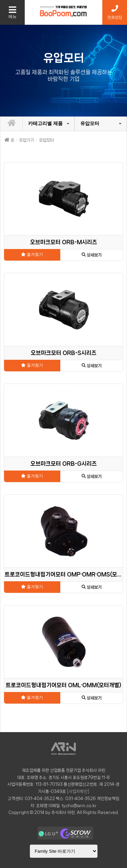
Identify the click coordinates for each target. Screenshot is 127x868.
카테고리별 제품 (45, 123)
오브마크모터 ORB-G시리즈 (64, 464)
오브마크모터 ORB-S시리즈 (64, 353)
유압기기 (26, 140)
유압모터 (90, 123)
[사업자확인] (78, 791)
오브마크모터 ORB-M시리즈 (64, 242)
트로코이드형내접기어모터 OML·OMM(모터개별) (63, 685)
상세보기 (92, 255)
